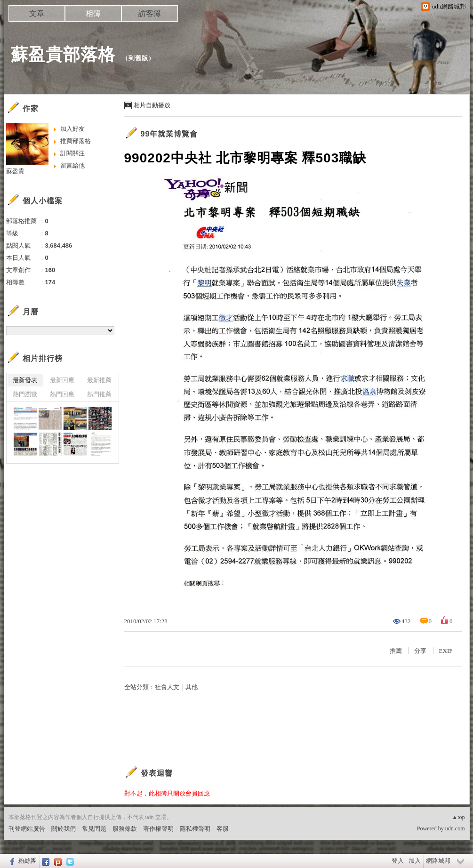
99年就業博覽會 (169, 134)
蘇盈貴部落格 (63, 54)
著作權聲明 (158, 829)
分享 (420, 651)
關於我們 (64, 829)
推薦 (396, 651)
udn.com (455, 828)
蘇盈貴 (15, 171)
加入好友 (72, 129)
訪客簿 (150, 13)
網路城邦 (438, 861)
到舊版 (138, 58)
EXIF (446, 651)
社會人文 (167, 687)
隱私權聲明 (195, 829)
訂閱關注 (72, 153)
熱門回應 (62, 394)
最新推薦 (99, 380)
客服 (223, 829)
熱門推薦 (99, 394)
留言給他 (72, 165)
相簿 (93, 13)
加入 (415, 861)
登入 (398, 861)
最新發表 (25, 380)
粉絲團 (28, 861)
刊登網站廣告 (27, 829)
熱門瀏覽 (25, 394)
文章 (37, 13)
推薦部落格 (76, 141)
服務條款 (125, 829)
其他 (192, 687)
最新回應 (62, 380)
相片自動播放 (152, 105)
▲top (458, 817)
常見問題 (94, 829)
